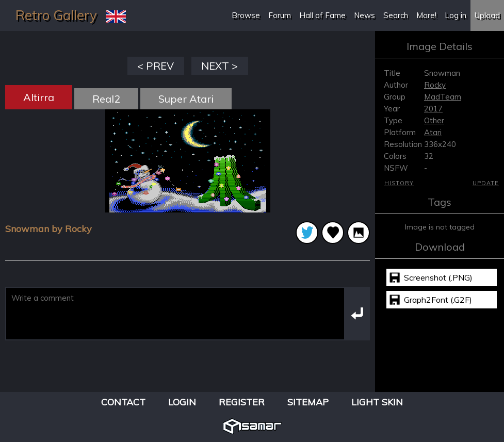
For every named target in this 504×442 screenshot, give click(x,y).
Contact (123, 402)
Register (242, 402)
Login (182, 402)
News (364, 15)
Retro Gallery (56, 15)
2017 (433, 109)
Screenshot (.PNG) (438, 277)
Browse (246, 15)
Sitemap (308, 402)
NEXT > (220, 66)
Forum (280, 15)
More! (426, 15)
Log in (456, 15)
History (399, 183)
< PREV (156, 66)
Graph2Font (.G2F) (438, 300)
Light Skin (377, 402)
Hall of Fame (322, 15)
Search (396, 15)
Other (434, 120)
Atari (433, 132)
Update (486, 183)
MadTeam (443, 97)
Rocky (435, 85)
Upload (487, 15)
